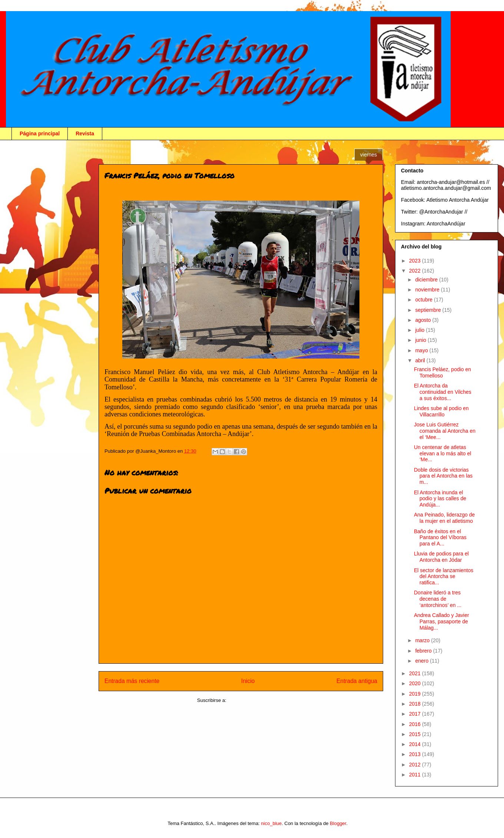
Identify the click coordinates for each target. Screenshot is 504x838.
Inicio (248, 681)
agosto (424, 320)
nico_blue (271, 823)
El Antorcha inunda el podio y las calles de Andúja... (440, 499)
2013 (416, 754)
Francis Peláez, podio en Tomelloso (442, 372)
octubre (425, 300)
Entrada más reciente (132, 681)
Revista (85, 133)
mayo (422, 350)
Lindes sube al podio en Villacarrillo (441, 411)
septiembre (429, 310)
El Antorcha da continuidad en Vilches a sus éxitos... (443, 392)
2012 (416, 765)
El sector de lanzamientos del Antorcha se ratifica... (444, 577)
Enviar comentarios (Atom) (256, 700)
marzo (423, 640)
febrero (424, 651)
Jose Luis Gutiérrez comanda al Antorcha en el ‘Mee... (445, 431)
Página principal (40, 133)
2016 (416, 724)
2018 (416, 704)
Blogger (338, 823)
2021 (416, 673)
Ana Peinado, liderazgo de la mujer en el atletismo (444, 518)
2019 (416, 694)
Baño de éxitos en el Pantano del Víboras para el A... (440, 538)
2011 (416, 775)
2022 (416, 271)
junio (421, 340)
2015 (416, 734)
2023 (416, 261)
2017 (416, 714)
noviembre (428, 290)
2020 (416, 683)
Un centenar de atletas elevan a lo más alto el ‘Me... (442, 453)
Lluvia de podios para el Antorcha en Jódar (441, 557)
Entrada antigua (357, 681)
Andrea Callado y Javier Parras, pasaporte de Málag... (442, 621)
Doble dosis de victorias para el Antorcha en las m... (443, 476)
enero (422, 661)
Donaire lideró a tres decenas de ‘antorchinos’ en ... (438, 599)
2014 (416, 744)
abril (421, 360)
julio (420, 330)
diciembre (427, 280)
